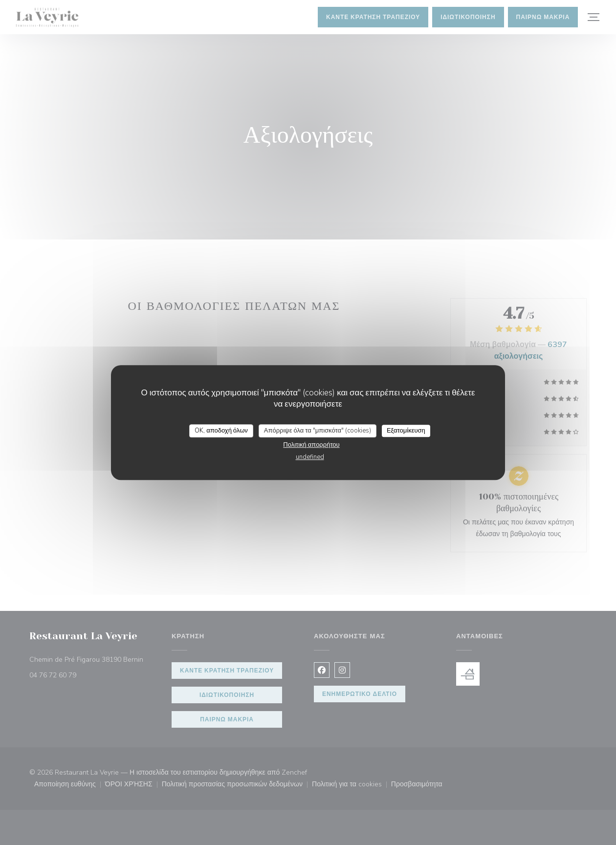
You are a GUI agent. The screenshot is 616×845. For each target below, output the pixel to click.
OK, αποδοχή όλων (221, 431)
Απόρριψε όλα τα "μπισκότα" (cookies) (318, 431)
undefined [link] (310, 457)
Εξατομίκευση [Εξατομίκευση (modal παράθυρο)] (406, 431)
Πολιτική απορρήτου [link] (311, 445)
